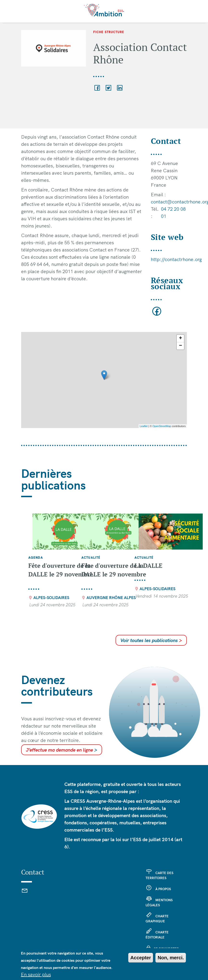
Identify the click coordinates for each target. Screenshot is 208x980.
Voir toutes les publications (151, 640)
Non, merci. (171, 958)
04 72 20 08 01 (173, 212)
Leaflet (144, 426)
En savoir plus (36, 974)
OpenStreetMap (162, 426)
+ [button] (180, 338)
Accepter (141, 958)
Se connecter (166, 949)
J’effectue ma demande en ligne (62, 750)
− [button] (180, 346)
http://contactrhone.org (176, 259)
